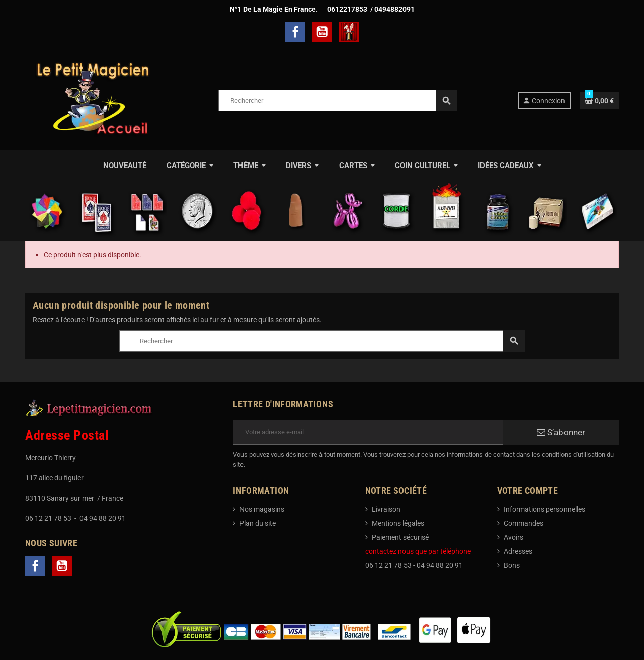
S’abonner (561, 432)
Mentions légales (398, 523)
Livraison (386, 509)
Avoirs (513, 537)
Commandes (524, 523)
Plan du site (258, 523)
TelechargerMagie (349, 32)
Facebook (295, 32)
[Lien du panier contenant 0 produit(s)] (599, 101)
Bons (512, 565)
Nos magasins (262, 509)
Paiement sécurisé (400, 537)
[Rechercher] (338, 100)
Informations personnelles (544, 509)
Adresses (518, 551)
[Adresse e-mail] (368, 432)
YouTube (322, 32)
